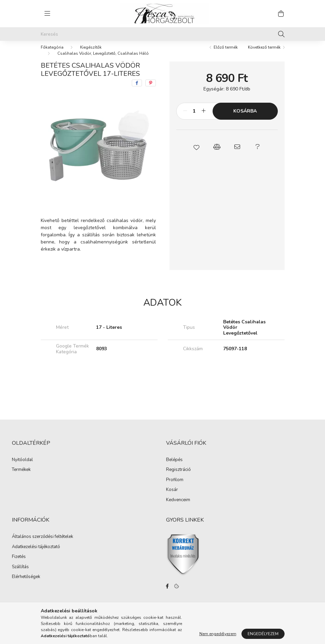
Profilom (175, 487)
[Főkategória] (52, 54)
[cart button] (281, 14)
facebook (167, 593)
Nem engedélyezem (218, 634)
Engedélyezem (263, 634)
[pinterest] (151, 90)
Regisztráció (178, 477)
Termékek (21, 477)
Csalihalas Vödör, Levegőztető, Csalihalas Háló (103, 60)
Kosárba (245, 118)
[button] (196, 154)
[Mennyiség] (194, 118)
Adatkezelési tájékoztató (36, 554)
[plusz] (204, 118)
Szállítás (20, 574)
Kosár (172, 497)
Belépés (174, 467)
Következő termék (264, 54)
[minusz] (185, 118)
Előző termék (226, 54)
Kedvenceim (178, 507)
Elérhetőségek (26, 584)
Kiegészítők (91, 54)
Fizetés (19, 564)
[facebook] (137, 90)
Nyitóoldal (22, 467)
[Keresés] (163, 34)
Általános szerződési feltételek (42, 544)
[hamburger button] (48, 14)
